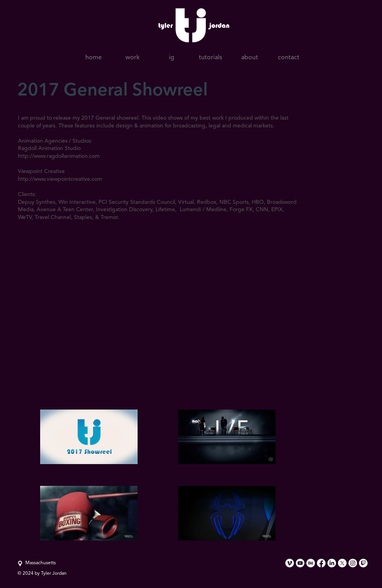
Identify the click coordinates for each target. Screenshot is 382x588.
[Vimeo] (290, 563)
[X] (342, 563)
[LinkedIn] (332, 563)
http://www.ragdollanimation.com (59, 156)
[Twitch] (363, 563)
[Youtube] (300, 563)
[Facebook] (321, 563)
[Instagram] (353, 563)
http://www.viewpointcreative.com (60, 179)
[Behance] (311, 563)
